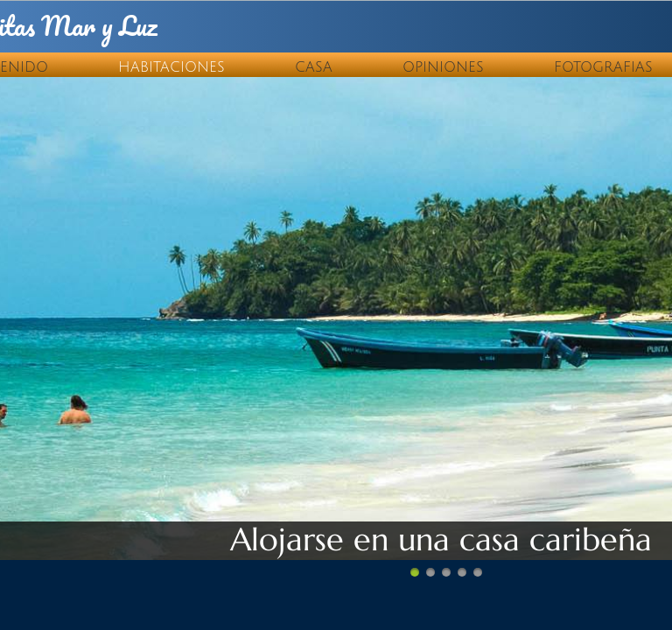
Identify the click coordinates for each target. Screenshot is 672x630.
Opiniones (443, 67)
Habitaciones (171, 67)
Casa (314, 67)
